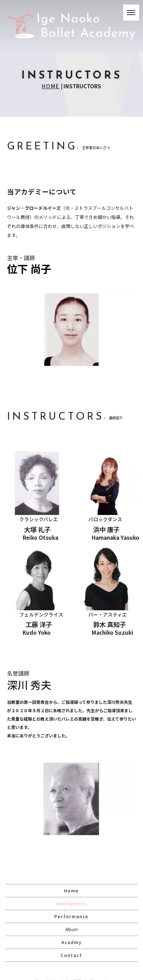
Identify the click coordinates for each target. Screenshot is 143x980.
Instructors (72, 903)
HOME (51, 86)
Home (71, 890)
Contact (71, 955)
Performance (71, 916)
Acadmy (72, 942)
